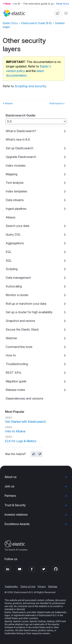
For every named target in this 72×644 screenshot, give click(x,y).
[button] (36, 477)
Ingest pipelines (16, 209)
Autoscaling (14, 286)
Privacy (42, 586)
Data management (18, 278)
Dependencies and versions (25, 398)
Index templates (16, 191)
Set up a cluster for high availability (29, 312)
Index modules (16, 165)
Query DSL (13, 234)
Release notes (15, 390)
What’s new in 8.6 (18, 139)
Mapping (11, 174)
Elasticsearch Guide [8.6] (36, 23)
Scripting (12, 269)
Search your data (17, 226)
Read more (63, 4)
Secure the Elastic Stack (22, 329)
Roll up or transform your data (26, 304)
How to (11, 355)
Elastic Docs (10, 23)
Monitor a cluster (17, 295)
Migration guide (16, 381)
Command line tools (19, 347)
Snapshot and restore (20, 321)
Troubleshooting (17, 364)
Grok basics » (57, 103)
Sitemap (53, 586)
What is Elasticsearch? (21, 131)
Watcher (11, 338)
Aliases (11, 217)
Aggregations (15, 243)
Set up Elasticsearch (20, 148)
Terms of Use (28, 586)
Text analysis (15, 183)
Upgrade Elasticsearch (21, 157)
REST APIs (13, 373)
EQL (9, 252)
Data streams (15, 200)
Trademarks (11, 586)
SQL (9, 260)
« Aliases (8, 103)
